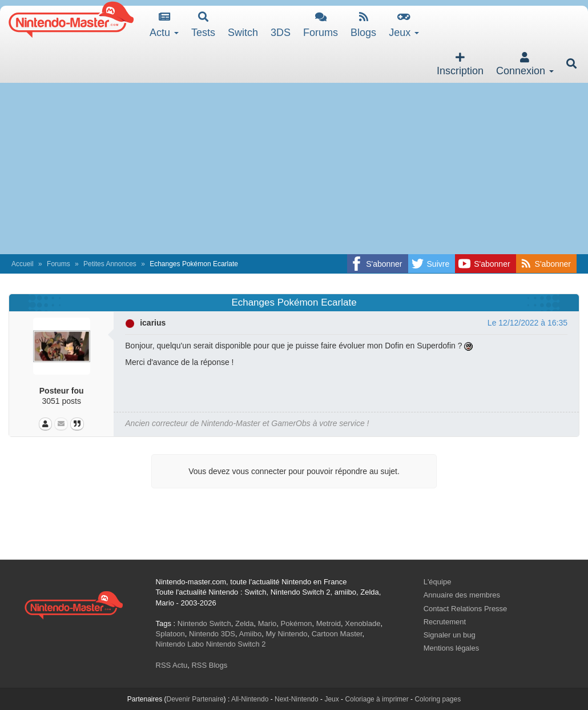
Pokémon (297, 623)
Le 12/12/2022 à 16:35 (527, 323)
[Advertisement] (294, 169)
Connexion (525, 64)
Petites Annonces (110, 264)
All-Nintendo (250, 699)
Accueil (23, 264)
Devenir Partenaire (195, 699)
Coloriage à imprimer (376, 699)
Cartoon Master (337, 634)
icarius (153, 323)
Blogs (363, 25)
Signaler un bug (450, 635)
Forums (321, 25)
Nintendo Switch (204, 623)
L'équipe (438, 582)
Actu (164, 25)
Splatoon (170, 634)
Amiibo (251, 634)
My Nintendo (287, 634)
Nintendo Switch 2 (236, 644)
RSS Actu (172, 665)
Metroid (329, 623)
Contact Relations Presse (466, 609)
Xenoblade (363, 623)
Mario (267, 623)
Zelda (245, 623)
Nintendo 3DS (212, 634)
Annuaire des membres (462, 595)
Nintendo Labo (180, 644)
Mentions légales (452, 648)
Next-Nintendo (297, 699)
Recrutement (445, 622)
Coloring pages (438, 699)
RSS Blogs (209, 665)
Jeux (404, 25)
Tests (203, 25)
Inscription (460, 64)
